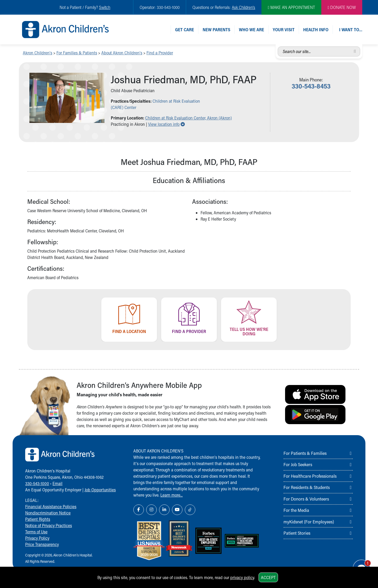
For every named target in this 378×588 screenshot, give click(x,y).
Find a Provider (160, 53)
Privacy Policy (37, 538)
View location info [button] (166, 124)
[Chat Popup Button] (359, 565)
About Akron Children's (122, 53)
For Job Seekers (298, 464)
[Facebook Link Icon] (139, 510)
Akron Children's (38, 53)
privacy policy (242, 577)
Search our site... (278, 47)
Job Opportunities (100, 490)
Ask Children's (243, 7)
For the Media (296, 510)
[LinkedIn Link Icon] (164, 510)
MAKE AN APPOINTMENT (291, 7)
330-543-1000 (37, 483)
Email (57, 483)
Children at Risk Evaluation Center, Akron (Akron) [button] (188, 118)
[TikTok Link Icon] (190, 510)
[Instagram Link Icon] (151, 510)
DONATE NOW (342, 7)
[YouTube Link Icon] (177, 510)
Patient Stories (297, 533)
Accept (268, 577)
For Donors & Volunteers (306, 499)
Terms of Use (36, 532)
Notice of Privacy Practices (49, 525)
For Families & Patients (77, 53)
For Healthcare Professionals (310, 476)
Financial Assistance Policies (51, 506)
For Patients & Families (305, 453)
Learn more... (172, 495)
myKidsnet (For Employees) (309, 522)
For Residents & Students (307, 487)
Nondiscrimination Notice (48, 513)
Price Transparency (42, 544)
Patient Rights (38, 519)
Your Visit (284, 30)
